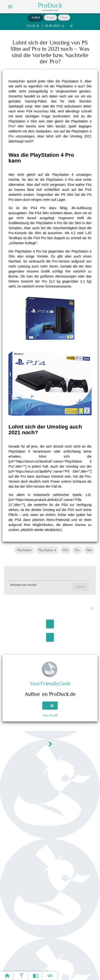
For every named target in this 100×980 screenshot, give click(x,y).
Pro (77, 550)
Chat (64, 18)
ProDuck (50, 5)
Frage (50, 18)
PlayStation (24, 550)
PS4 (65, 550)
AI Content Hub (50, 10)
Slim (89, 550)
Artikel (36, 18)
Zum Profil (50, 715)
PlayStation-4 (47, 550)
